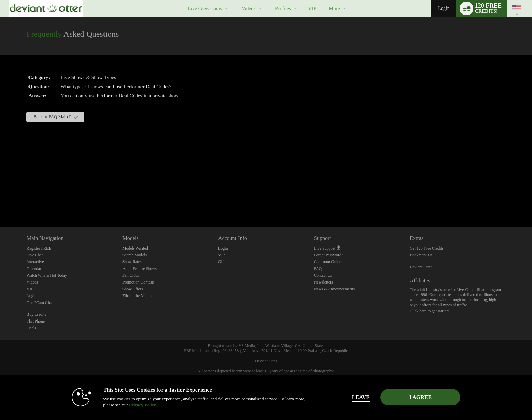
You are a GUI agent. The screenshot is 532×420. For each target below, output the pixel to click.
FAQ (318, 269)
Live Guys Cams (205, 8)
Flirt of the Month (137, 296)
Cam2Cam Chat (40, 303)
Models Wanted (135, 248)
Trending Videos (236, 0)
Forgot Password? (328, 255)
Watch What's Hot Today (47, 275)
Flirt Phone (36, 321)
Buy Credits (36, 314)
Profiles (283, 8)
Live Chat (35, 255)
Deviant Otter (421, 267)
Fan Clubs (131, 275)
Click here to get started (429, 311)
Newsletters (324, 282)
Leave (361, 397)
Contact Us (323, 275)
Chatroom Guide (327, 262)
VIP (312, 8)
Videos (249, 8)
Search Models (135, 255)
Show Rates (132, 262)
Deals (31, 328)
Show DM (0, 202)
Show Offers (133, 289)
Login (444, 8)
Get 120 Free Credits (426, 248)
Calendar (34, 269)
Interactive (35, 262)
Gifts (222, 262)
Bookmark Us (421, 255)
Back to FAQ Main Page (55, 117)
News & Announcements (334, 289)
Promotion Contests (139, 282)
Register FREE (39, 248)
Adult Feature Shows (140, 269)
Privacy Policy (142, 405)
